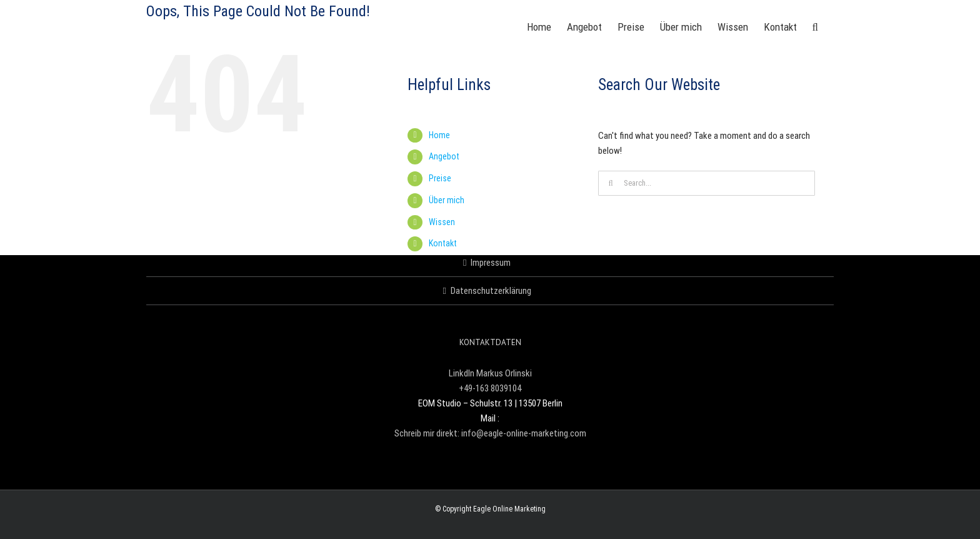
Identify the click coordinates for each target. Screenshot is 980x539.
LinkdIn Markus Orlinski (490, 373)
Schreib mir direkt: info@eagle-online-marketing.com (490, 433)
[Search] (611, 183)
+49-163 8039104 (490, 388)
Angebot (444, 156)
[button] (815, 26)
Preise (440, 178)
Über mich (447, 200)
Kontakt (443, 243)
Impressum (491, 263)
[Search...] (707, 183)
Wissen (442, 222)
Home (439, 135)
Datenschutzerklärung (491, 291)
